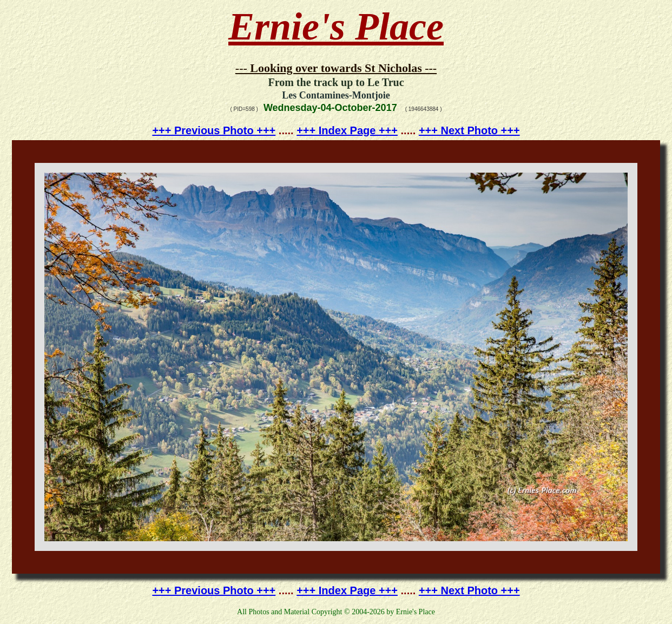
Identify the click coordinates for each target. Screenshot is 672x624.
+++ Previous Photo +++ (214, 130)
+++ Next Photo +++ (469, 130)
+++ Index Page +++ (347, 130)
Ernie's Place (336, 27)
